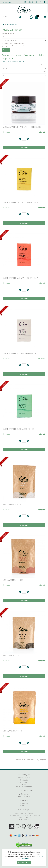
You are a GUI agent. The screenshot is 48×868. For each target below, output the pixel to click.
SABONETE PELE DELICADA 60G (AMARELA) (20, 202)
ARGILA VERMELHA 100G (13, 580)
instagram (24, 803)
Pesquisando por (12, 25)
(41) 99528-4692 (31, 2)
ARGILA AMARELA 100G (12, 731)
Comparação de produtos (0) (13, 62)
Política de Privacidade (24, 787)
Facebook (24, 806)
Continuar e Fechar (24, 862)
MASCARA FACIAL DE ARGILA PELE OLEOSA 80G (22, 127)
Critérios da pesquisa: (8, 33)
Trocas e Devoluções (24, 782)
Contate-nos (24, 794)
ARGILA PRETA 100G (11, 655)
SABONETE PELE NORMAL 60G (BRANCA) (19, 353)
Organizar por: (42, 65)
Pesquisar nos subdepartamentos (13, 43)
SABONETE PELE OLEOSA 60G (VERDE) (18, 429)
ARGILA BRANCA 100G (12, 504)
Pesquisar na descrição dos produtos (14, 46)
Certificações (24, 780)
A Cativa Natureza (24, 778)
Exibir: (45, 72)
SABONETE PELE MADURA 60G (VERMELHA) (21, 278)
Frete (24, 784)
